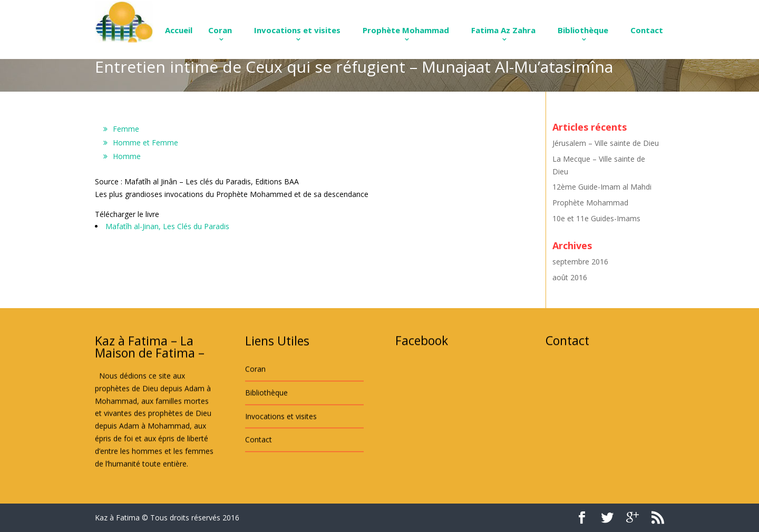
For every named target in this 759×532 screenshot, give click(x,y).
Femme (126, 129)
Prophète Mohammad (406, 30)
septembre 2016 (580, 262)
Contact (647, 30)
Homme (127, 156)
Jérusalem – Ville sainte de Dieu (606, 143)
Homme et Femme (145, 142)
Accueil (179, 30)
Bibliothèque (583, 30)
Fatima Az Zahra (503, 30)
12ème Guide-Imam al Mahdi (602, 187)
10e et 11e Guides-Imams (596, 218)
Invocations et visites (297, 30)
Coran (220, 30)
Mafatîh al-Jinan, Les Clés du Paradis (167, 226)
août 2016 (570, 277)
